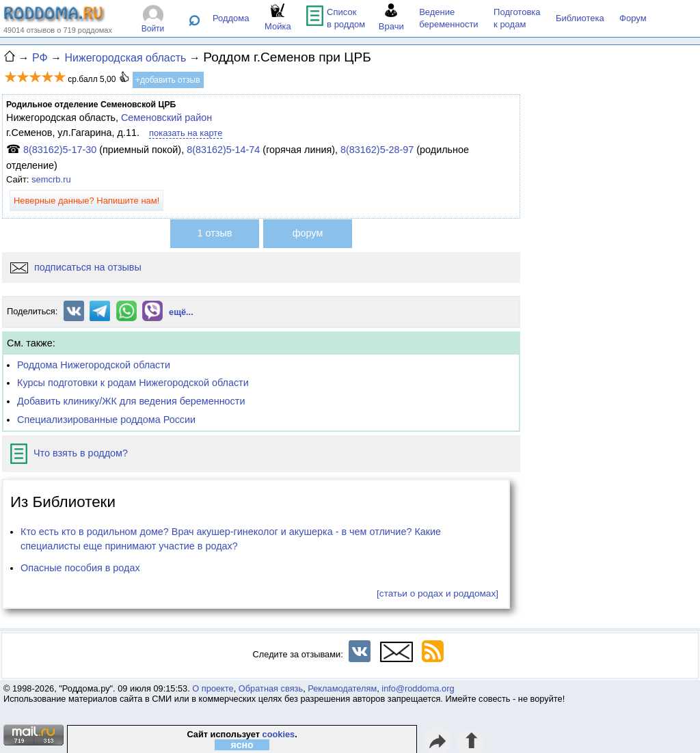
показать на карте (186, 133)
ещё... (181, 312)
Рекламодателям (342, 688)
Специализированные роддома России (106, 420)
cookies (279, 734)
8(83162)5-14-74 (223, 150)
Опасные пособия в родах (80, 568)
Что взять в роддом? (69, 453)
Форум (633, 18)
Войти (153, 29)
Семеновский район (166, 118)
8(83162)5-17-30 (60, 150)
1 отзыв (215, 233)
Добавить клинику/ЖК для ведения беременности (131, 401)
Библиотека (580, 18)
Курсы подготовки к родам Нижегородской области (133, 383)
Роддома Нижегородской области (94, 365)
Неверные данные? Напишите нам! (86, 201)
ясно (242, 745)
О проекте (213, 688)
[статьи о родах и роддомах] (437, 593)
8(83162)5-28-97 (377, 150)
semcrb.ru (51, 179)
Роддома (231, 18)
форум (308, 233)
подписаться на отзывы (76, 267)
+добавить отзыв (168, 80)
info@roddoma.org (418, 688)
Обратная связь (271, 688)
